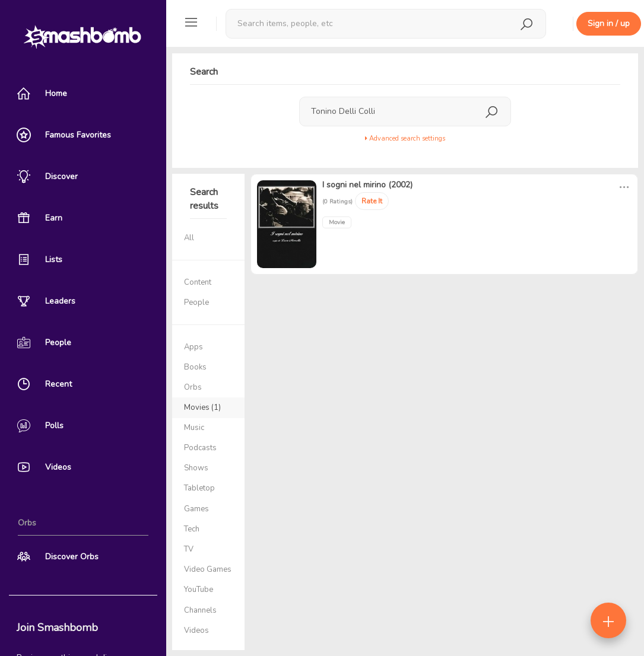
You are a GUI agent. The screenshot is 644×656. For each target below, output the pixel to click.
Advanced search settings (405, 138)
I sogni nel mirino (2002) (367, 185)
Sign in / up (609, 23)
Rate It (372, 201)
